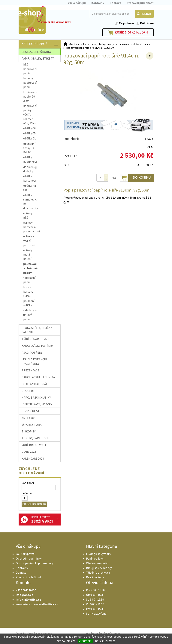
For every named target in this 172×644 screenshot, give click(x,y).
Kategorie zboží (40, 44)
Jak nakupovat (25, 554)
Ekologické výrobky (98, 554)
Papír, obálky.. (95, 558)
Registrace (126, 23)
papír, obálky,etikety (102, 44)
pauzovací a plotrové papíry (134, 44)
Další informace (105, 641)
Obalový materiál (97, 563)
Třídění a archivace (98, 572)
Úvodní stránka (77, 44)
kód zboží (28, 483)
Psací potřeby (95, 577)
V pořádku (86, 641)
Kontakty (98, 3)
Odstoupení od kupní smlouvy (35, 563)
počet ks (27, 493)
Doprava (115, 3)
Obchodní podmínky (29, 558)
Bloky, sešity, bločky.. (99, 568)
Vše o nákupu (77, 3)
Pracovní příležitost (140, 3)
